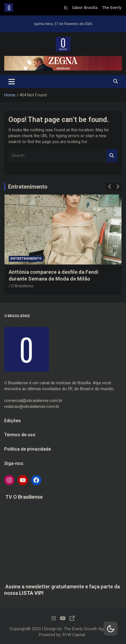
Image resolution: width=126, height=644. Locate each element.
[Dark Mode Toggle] (111, 629)
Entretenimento (28, 187)
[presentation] (110, 187)
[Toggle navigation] (12, 82)
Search (112, 156)
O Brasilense (22, 286)
